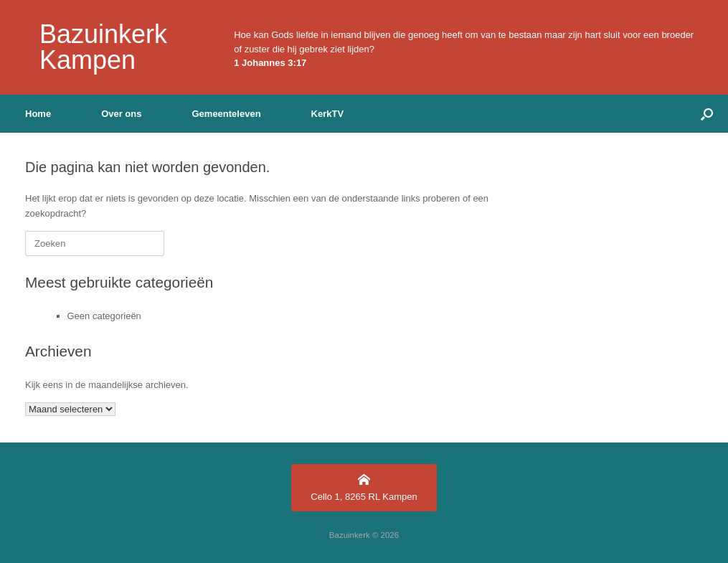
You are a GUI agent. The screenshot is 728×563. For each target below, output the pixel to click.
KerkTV (328, 114)
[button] (707, 114)
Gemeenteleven (226, 114)
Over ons (121, 114)
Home (38, 114)
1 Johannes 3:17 (270, 63)
